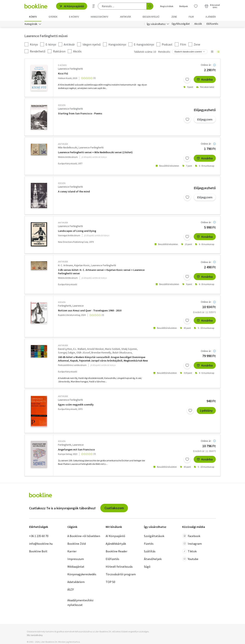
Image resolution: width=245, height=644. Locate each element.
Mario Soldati (113, 349)
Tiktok (189, 552)
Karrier (72, 552)
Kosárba (205, 80)
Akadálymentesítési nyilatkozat (80, 603)
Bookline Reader (116, 552)
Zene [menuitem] (174, 17)
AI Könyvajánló (72, 6)
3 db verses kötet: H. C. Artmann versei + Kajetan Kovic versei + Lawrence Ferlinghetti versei (101, 272)
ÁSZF (71, 590)
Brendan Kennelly (101, 353)
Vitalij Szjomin (129, 349)
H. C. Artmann (65, 266)
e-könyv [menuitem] (74, 17)
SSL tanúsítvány (35, 636)
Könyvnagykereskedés (82, 575)
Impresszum (76, 559)
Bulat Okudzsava (122, 353)
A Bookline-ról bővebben (84, 537)
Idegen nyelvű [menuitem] (151, 17)
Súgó (147, 567)
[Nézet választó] (212, 52)
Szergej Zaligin (67, 353)
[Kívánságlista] (196, 6)
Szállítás (150, 552)
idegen (62, 106)
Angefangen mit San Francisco (76, 450)
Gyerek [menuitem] (53, 17)
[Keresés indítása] (150, 6)
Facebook (191, 537)
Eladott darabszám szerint (188, 52)
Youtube (190, 559)
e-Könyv (62, 66)
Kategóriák (31, 24)
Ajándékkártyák (116, 544)
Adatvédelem (76, 582)
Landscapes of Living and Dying (77, 232)
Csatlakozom (114, 508)
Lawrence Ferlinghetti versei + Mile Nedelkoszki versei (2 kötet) (95, 153)
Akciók (198, 24)
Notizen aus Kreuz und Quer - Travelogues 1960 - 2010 (90, 311)
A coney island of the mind (74, 192)
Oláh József (83, 353)
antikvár (63, 145)
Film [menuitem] (191, 17)
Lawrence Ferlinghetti (70, 69)
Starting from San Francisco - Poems (80, 114)
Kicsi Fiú (63, 74)
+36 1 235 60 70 (39, 537)
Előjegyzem (205, 120)
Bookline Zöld (77, 544)
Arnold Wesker (95, 349)
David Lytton (65, 349)
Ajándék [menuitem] (211, 17)
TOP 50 (110, 582)
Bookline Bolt (38, 552)
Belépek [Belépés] (184, 6)
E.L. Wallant (80, 349)
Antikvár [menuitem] (125, 17)
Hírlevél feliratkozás (119, 567)
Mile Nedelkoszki (68, 148)
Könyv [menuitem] (33, 17)
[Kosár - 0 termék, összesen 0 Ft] (212, 6)
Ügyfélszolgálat (181, 24)
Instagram (192, 544)
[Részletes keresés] (94, 6)
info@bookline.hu (41, 544)
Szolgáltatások (154, 537)
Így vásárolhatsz (156, 24)
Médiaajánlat (76, 567)
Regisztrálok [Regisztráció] (167, 6)
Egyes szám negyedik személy (76, 405)
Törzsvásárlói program (121, 575)
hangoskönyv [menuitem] (99, 17)
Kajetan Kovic (82, 266)
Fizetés (149, 544)
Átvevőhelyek (153, 559)
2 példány (206, 411)
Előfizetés (212, 24)
